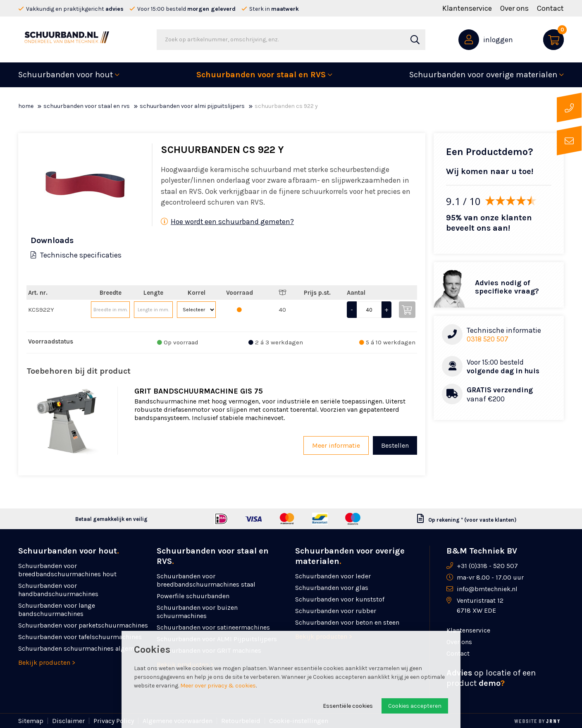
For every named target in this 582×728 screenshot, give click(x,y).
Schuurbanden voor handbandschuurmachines (58, 590)
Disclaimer (68, 721)
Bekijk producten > (47, 662)
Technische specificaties (76, 255)
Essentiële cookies (348, 706)
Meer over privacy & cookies (218, 686)
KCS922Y (41, 310)
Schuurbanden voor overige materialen (483, 75)
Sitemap (31, 721)
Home (26, 106)
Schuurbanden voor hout (66, 75)
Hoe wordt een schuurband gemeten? (227, 222)
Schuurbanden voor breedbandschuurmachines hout (67, 570)
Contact (550, 8)
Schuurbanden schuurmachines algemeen (81, 648)
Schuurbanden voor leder (333, 576)
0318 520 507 (488, 339)
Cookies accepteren (415, 706)
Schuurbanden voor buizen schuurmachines (197, 612)
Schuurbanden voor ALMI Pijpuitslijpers (192, 106)
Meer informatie (336, 445)
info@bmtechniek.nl (487, 589)
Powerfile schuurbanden (193, 596)
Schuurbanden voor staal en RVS (261, 75)
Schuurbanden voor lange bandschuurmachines (57, 610)
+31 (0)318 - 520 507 (487, 566)
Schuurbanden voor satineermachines (213, 627)
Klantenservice (467, 8)
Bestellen (395, 445)
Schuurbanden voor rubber (336, 611)
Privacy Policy (114, 721)
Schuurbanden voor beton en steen (347, 622)
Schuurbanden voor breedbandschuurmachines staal (206, 580)
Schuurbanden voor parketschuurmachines (83, 625)
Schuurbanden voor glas (332, 588)
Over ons (514, 8)
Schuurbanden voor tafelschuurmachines (80, 637)
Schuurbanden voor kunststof (340, 599)
